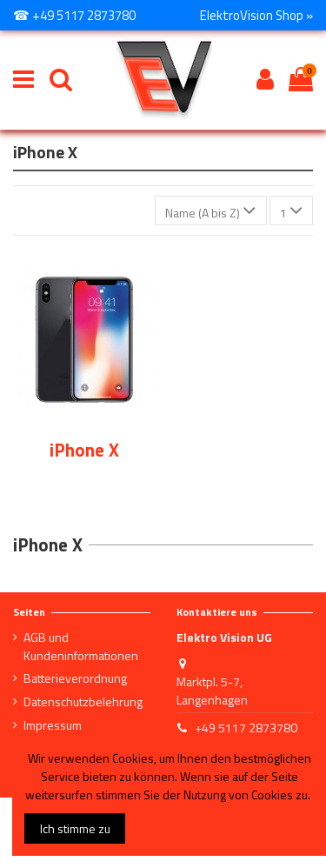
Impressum (53, 725)
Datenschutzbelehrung (83, 701)
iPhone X (84, 450)
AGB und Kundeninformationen (81, 646)
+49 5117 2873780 (246, 728)
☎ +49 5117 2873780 (74, 15)
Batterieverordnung (75, 678)
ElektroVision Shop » (256, 15)
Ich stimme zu (75, 828)
